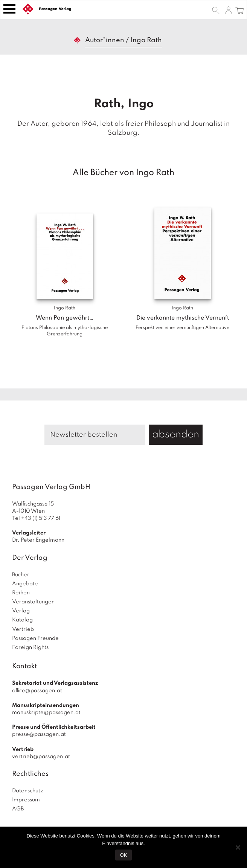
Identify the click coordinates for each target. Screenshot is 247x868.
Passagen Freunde (35, 638)
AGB (18, 809)
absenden (176, 435)
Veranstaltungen (33, 602)
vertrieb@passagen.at (41, 757)
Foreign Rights (30, 647)
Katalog (22, 620)
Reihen (21, 593)
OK (124, 855)
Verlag (21, 611)
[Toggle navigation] (9, 9)
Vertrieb (23, 629)
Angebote (25, 584)
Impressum (26, 800)
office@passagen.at (37, 691)
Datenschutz (28, 791)
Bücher (21, 575)
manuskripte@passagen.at (46, 713)
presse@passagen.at (39, 734)
